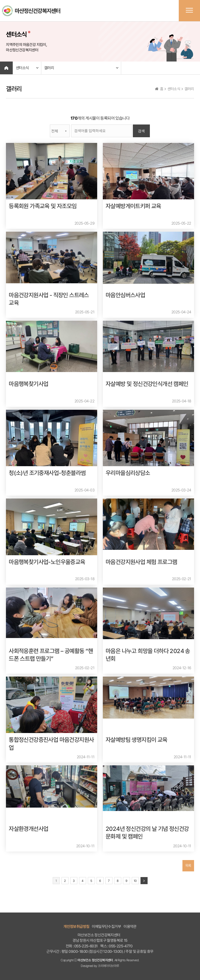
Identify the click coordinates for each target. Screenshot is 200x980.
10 (135, 881)
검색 (141, 131)
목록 (188, 866)
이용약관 (130, 926)
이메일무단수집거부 (106, 926)
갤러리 (49, 68)
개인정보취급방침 (76, 926)
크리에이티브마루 (108, 966)
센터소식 (22, 68)
